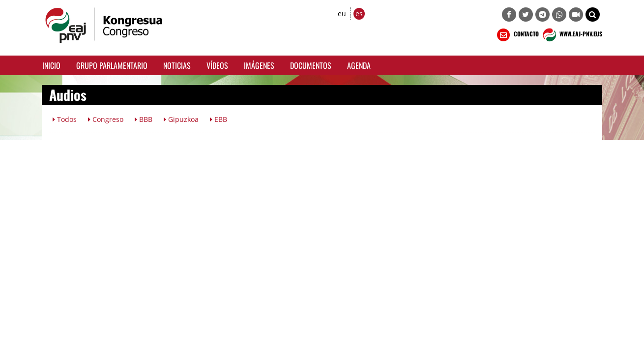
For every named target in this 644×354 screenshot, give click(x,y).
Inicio (51, 65)
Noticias (177, 65)
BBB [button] (144, 119)
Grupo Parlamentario (112, 65)
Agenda (359, 65)
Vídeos (217, 65)
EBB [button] (219, 119)
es (359, 14)
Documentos (311, 65)
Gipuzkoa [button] (181, 119)
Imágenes (259, 65)
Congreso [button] (106, 119)
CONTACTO (517, 35)
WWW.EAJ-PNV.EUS (571, 35)
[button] (593, 15)
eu (342, 14)
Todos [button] (65, 119)
